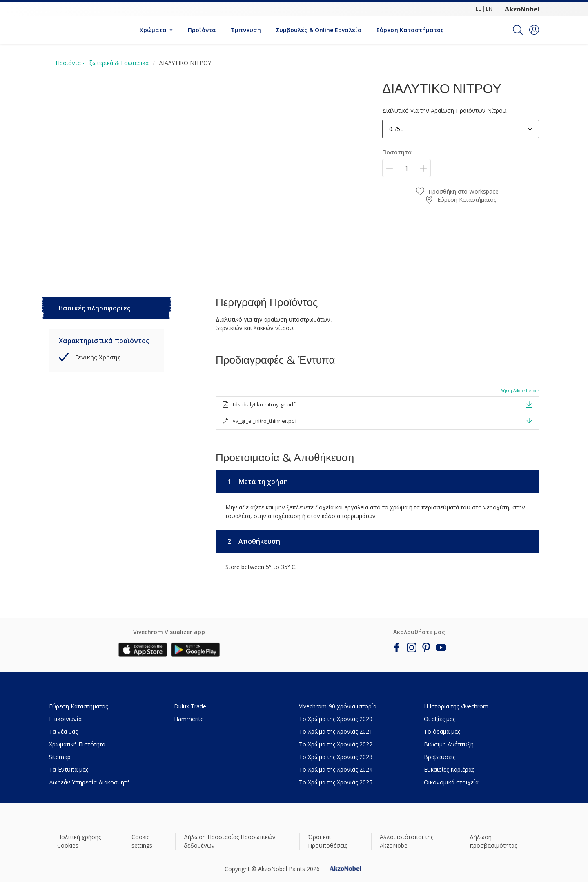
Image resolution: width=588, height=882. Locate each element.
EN (489, 9)
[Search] (518, 30)
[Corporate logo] (522, 9)
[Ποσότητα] (406, 168)
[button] (534, 30)
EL (478, 9)
